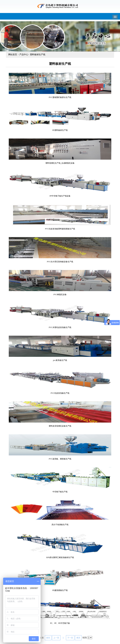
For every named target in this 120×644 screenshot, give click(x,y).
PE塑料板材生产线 (60, 130)
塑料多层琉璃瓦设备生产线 (60, 426)
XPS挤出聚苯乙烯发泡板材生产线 (60, 557)
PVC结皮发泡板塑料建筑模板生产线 (60, 229)
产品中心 (24, 55)
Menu (115, 17)
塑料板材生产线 (38, 55)
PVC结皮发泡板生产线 (60, 393)
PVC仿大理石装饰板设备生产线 (60, 262)
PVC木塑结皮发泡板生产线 (60, 327)
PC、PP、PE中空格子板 (60, 623)
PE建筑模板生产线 (60, 590)
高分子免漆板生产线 (60, 525)
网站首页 (13, 55)
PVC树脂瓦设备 (60, 295)
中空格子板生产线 (60, 492)
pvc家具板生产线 (60, 360)
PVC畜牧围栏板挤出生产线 (60, 97)
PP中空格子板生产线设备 (60, 196)
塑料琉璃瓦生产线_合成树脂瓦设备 (60, 163)
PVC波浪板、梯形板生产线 (60, 459)
